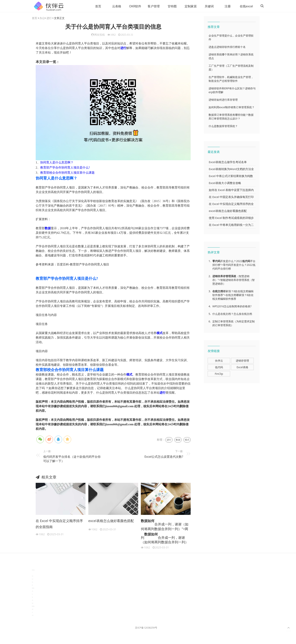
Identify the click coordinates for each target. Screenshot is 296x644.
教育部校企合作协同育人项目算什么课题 (67, 173)
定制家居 (189, 6)
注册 (226, 6)
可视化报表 (32, 597)
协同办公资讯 (32, 579)
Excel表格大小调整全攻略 (225, 183)
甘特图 (170, 6)
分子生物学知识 (33, 567)
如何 (151, 521)
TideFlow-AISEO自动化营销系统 (33, 570)
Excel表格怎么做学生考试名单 (228, 162)
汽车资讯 (32, 594)
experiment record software (33, 606)
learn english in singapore (33, 588)
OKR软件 (133, 6)
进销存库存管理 (222, 276)
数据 (48, 228)
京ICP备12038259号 (146, 628)
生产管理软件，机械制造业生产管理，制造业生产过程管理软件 (231, 79)
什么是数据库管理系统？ (223, 126)
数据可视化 (32, 585)
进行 (49, 18)
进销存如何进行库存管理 (223, 100)
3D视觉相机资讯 (33, 573)
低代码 (246, 261)
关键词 (207, 6)
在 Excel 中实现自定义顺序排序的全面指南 (59, 524)
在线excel (245, 6)
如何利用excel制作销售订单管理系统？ (232, 107)
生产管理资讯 (32, 600)
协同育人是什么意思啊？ (57, 163)
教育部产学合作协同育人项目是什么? (65, 168)
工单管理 (32, 612)
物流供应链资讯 (33, 603)
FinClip (219, 374)
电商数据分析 (32, 582)
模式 (160, 333)
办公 (42, 18)
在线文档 (218, 291)
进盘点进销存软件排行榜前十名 (227, 47)
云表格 (115, 6)
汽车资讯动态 (32, 591)
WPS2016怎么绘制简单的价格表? (232, 306)
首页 (96, 6)
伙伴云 (219, 361)
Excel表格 (242, 367)
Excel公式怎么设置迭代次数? (164, 457)
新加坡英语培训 (33, 609)
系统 (234, 276)
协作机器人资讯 (33, 576)
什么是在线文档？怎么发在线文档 (232, 314)
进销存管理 (242, 361)
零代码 (216, 261)
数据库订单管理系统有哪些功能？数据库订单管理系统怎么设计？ (231, 117)
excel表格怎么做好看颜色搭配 (111, 521)
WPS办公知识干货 (33, 615)
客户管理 (152, 6)
